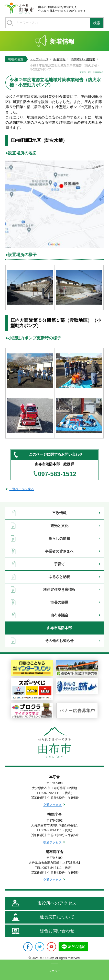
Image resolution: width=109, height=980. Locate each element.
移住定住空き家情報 (59, 590)
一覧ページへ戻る (21, 489)
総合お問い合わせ (57, 931)
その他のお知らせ (59, 641)
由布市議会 (59, 615)
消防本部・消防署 (83, 59)
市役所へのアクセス (57, 903)
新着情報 (59, 59)
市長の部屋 (59, 602)
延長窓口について (57, 917)
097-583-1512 (57, 474)
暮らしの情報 (59, 538)
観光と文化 (59, 526)
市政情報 (59, 513)
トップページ (39, 59)
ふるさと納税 (59, 577)
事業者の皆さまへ (59, 551)
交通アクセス (52, 805)
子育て (59, 564)
